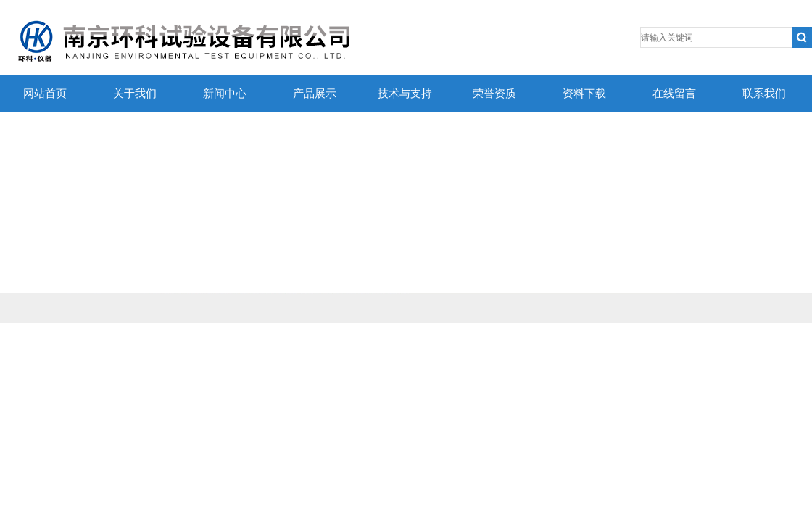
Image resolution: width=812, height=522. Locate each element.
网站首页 (45, 94)
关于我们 (135, 94)
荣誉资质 (494, 94)
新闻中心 (225, 94)
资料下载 (584, 94)
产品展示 (315, 94)
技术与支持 (405, 94)
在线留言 (674, 94)
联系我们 (764, 94)
